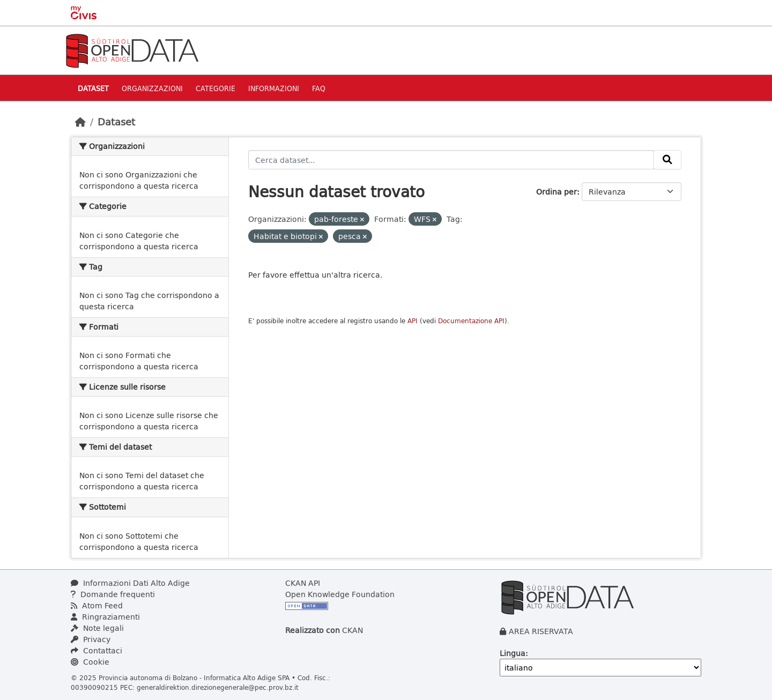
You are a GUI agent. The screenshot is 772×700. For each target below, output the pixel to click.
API (413, 321)
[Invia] (667, 160)
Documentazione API (471, 321)
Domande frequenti (113, 594)
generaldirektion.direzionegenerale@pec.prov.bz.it (218, 687)
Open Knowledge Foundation (340, 594)
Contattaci (96, 650)
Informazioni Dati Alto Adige (130, 583)
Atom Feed (97, 605)
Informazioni (274, 88)
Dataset (93, 88)
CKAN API (303, 583)
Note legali (97, 628)
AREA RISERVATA (541, 631)
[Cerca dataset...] (451, 160)
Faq (319, 88)
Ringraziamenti (105, 617)
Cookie (90, 662)
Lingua (513, 653)
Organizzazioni (152, 88)
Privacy (91, 639)
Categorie (216, 88)
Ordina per (556, 192)
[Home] (80, 122)
